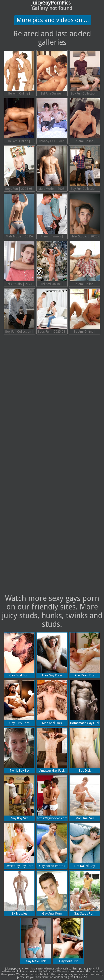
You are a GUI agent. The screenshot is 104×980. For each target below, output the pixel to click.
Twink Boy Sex (19, 750)
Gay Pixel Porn (19, 655)
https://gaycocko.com (52, 798)
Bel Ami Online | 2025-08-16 (19, 121)
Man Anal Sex (85, 798)
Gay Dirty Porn (19, 702)
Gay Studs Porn (85, 893)
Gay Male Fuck (36, 941)
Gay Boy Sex (19, 798)
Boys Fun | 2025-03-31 (52, 312)
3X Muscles (19, 893)
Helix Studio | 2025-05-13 (85, 216)
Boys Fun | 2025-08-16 (19, 169)
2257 (84, 977)
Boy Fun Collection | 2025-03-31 (19, 312)
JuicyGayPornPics (51, 3)
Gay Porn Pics (85, 655)
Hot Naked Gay (85, 845)
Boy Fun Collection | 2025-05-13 (85, 169)
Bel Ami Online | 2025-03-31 (85, 264)
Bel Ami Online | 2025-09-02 (19, 73)
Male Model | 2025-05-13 (19, 216)
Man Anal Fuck (52, 702)
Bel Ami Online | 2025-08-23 (52, 73)
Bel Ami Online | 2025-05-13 (52, 264)
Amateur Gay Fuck (52, 750)
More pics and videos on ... (53, 20)
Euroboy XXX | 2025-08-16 (52, 121)
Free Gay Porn (52, 655)
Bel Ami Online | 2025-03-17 (85, 312)
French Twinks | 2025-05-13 (52, 216)
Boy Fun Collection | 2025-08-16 (85, 73)
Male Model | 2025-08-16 (52, 169)
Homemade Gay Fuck (85, 702)
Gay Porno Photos (52, 845)
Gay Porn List (68, 941)
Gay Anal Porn (52, 893)
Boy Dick (85, 750)
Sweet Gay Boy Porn (19, 845)
